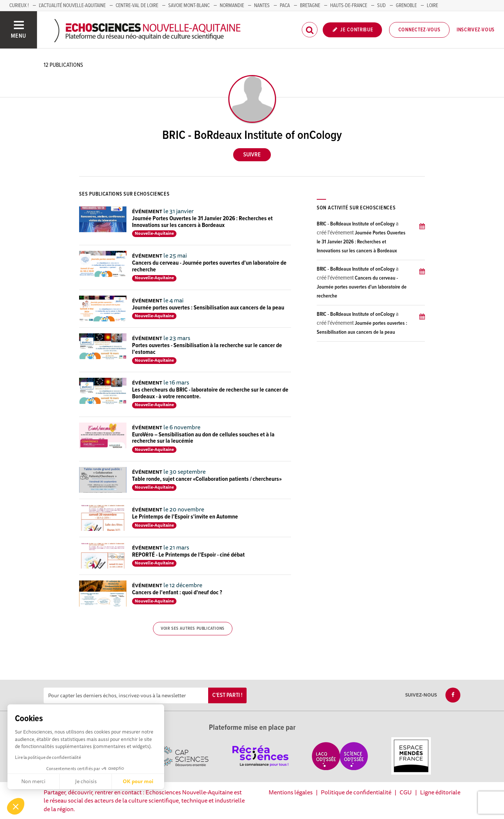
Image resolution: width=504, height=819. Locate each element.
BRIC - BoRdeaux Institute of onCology (356, 224)
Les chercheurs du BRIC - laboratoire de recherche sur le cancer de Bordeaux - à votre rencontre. (210, 393)
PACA (285, 6)
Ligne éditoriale (440, 792)
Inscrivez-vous (476, 30)
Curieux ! (19, 6)
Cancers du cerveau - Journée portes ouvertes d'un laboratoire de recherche (209, 266)
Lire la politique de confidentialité (48, 757)
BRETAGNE (310, 6)
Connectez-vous (420, 30)
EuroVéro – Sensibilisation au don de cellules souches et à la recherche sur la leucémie (203, 438)
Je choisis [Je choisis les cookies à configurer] (86, 781)
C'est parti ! (227, 695)
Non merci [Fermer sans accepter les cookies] (33, 781)
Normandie (232, 6)
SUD (381, 6)
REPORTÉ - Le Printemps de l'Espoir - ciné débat (188, 555)
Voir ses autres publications (193, 629)
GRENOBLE (406, 6)
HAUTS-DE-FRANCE (349, 6)
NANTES (262, 6)
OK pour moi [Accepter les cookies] (138, 781)
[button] (16, 806)
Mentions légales (291, 792)
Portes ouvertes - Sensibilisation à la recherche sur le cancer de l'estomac (207, 349)
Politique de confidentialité (356, 792)
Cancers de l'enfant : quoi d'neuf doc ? (177, 593)
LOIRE (432, 6)
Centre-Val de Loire (137, 6)
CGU (406, 792)
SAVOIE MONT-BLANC (189, 6)
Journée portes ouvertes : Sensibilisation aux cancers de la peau (208, 308)
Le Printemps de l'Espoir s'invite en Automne (185, 517)
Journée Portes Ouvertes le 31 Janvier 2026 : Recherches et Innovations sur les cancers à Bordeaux (202, 222)
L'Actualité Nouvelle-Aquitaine (72, 6)
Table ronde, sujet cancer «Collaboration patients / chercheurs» (207, 479)
